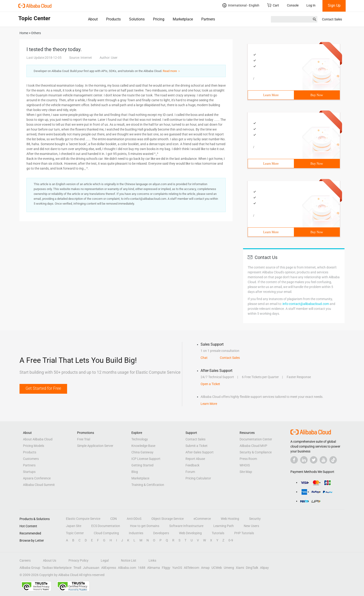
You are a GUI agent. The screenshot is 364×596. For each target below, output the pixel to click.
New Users (251, 526)
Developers (161, 533)
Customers (31, 459)
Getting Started (142, 465)
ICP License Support (146, 459)
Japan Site (74, 526)
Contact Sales (332, 19)
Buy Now (317, 95)
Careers (25, 560)
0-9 (231, 540)
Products (113, 19)
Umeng (229, 568)
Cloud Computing (106, 533)
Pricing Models (34, 446)
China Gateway (142, 452)
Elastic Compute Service (83, 519)
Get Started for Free (43, 388)
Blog (135, 472)
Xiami (240, 568)
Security (255, 519)
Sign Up (334, 5)
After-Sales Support (200, 452)
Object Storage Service (167, 519)
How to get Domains (145, 526)
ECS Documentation (106, 526)
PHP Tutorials (244, 533)
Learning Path (224, 526)
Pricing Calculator (198, 478)
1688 (142, 568)
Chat (204, 358)
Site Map (246, 472)
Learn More (271, 95)
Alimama (154, 568)
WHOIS (245, 465)
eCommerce (202, 519)
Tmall (77, 568)
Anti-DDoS (134, 519)
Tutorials (218, 533)
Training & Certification (148, 485)
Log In (311, 5)
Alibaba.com (127, 568)
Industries (136, 533)
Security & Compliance (256, 452)
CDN (114, 519)
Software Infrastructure (186, 526)
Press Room (248, 459)
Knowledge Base (143, 446)
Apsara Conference (37, 478)
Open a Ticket (210, 384)
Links (152, 560)
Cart (273, 5)
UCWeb (217, 568)
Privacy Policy (78, 560)
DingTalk (252, 568)
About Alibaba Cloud (38, 439)
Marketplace (183, 19)
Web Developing (190, 533)
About (93, 19)
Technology (140, 439)
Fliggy (166, 568)
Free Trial (84, 439)
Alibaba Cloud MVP (253, 446)
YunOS (177, 568)
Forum (190, 472)
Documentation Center (256, 439)
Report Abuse (195, 459)
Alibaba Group (30, 568)
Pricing (159, 19)
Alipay (264, 568)
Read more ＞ (172, 71)
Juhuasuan (91, 568)
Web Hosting (230, 519)
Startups (29, 472)
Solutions (137, 19)
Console (293, 5)
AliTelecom (192, 568)
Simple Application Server (95, 446)
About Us (50, 560)
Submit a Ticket (197, 446)
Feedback (192, 465)
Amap (205, 568)
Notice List (129, 560)
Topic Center (75, 533)
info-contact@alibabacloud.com (306, 304)
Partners (208, 19)
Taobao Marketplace (57, 568)
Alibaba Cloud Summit (39, 485)
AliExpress (109, 568)
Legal (105, 560)
